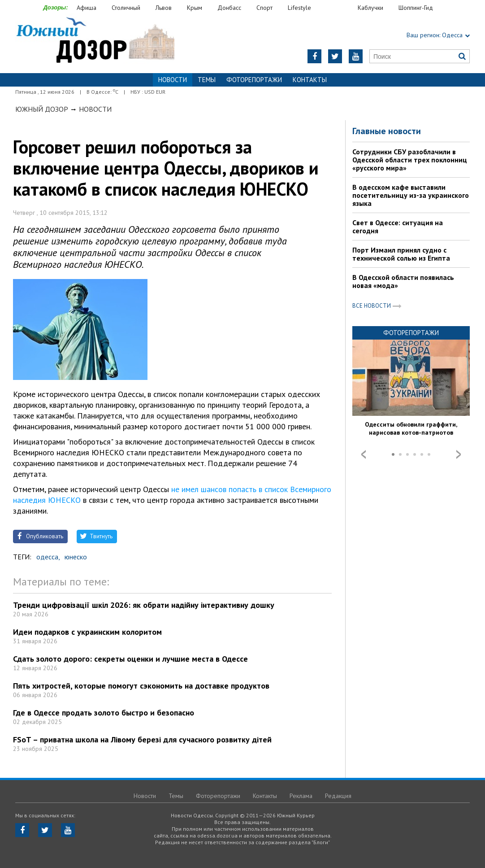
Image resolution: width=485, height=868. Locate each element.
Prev (364, 454)
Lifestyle (299, 8)
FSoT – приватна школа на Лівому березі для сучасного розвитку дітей (142, 739)
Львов (164, 8)
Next (459, 454)
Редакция (338, 796)
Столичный (126, 8)
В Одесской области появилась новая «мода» (403, 281)
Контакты (310, 80)
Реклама (301, 796)
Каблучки (370, 8)
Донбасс (229, 8)
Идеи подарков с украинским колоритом (87, 632)
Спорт (264, 8)
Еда (339, 8)
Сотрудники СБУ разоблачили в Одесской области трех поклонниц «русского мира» (410, 160)
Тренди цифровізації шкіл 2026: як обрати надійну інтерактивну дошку (144, 605)
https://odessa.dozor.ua (95, 41)
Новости (95, 109)
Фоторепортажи (254, 80)
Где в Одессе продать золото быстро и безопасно (104, 713)
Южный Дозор (42, 109)
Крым (195, 8)
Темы (207, 80)
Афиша (87, 8)
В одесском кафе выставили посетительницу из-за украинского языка (411, 195)
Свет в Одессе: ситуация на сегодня (398, 227)
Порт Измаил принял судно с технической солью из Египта (401, 254)
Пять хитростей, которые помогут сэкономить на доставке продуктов (141, 686)
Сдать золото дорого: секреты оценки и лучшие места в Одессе (130, 659)
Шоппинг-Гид (416, 8)
